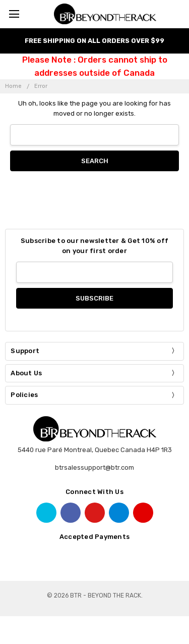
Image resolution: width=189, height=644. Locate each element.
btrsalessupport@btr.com (94, 467)
